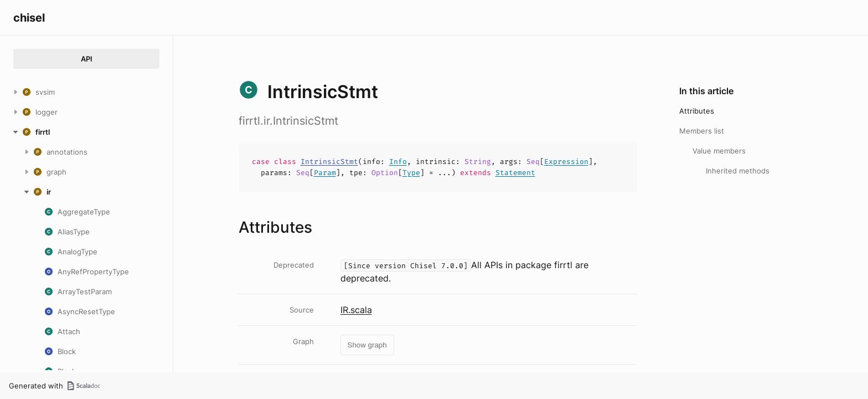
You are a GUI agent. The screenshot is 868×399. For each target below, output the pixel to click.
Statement (515, 173)
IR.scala (356, 310)
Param (325, 173)
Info (398, 162)
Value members (719, 151)
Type (411, 173)
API (87, 59)
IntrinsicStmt (329, 162)
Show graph (367, 345)
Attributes (697, 111)
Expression (566, 162)
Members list (702, 131)
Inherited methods (738, 171)
